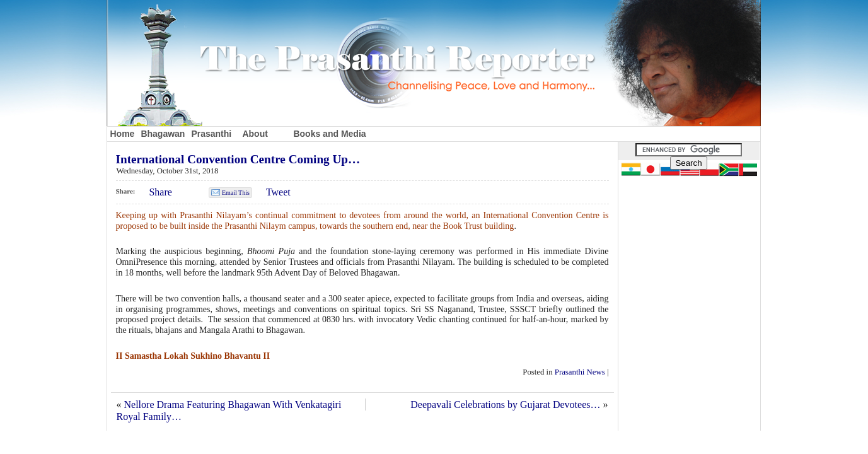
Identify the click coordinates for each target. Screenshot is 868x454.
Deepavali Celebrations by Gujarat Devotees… (505, 405)
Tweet (278, 192)
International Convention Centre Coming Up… (238, 159)
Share (160, 192)
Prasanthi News (580, 372)
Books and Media (329, 134)
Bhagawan (163, 134)
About (255, 134)
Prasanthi (211, 134)
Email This (236, 193)
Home (123, 134)
